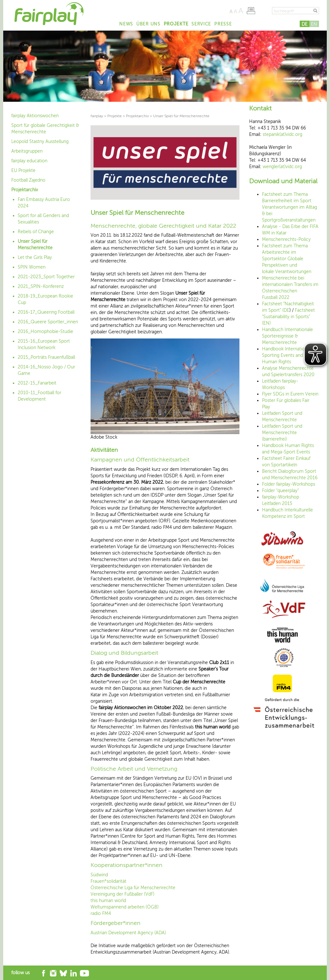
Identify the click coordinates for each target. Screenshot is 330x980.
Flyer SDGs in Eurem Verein (290, 394)
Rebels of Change (36, 232)
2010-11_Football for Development (39, 396)
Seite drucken (251, 11)
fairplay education (29, 161)
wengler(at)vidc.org (282, 167)
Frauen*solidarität (108, 881)
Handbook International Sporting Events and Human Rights (286, 355)
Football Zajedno (28, 180)
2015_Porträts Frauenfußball (46, 357)
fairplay (97, 116)
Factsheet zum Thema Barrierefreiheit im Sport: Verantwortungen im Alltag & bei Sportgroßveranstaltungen (290, 207)
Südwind (99, 875)
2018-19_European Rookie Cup (45, 299)
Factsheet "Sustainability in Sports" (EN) (288, 317)
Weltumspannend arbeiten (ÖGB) (125, 907)
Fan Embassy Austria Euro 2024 (44, 203)
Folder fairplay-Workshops (289, 484)
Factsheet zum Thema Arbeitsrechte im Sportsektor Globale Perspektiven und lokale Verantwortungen (287, 259)
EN (314, 24)
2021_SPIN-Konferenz (41, 286)
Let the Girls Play (35, 257)
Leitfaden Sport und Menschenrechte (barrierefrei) (282, 433)
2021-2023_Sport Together (46, 277)
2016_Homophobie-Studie (45, 332)
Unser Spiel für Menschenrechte (35, 245)
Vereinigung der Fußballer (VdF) (122, 894)
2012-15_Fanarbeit (37, 383)
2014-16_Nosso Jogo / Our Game (46, 370)
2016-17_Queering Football (46, 312)
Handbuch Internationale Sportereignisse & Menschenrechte (287, 336)
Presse (223, 24)
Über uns (148, 24)
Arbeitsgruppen (27, 151)
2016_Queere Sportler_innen (48, 322)
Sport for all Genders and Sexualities (43, 219)
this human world (108, 901)
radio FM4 (101, 913)
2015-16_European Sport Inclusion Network (44, 344)
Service (201, 24)
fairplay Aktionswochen (35, 116)
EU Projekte (23, 171)
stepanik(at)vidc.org (282, 134)
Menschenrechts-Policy (286, 239)
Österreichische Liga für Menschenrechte (133, 888)
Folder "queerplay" (280, 491)
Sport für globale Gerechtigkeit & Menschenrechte (45, 129)
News (126, 24)
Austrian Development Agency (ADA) (128, 933)
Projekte (176, 24)
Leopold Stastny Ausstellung (40, 142)
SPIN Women (32, 267)
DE (305, 24)
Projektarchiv (25, 190)
